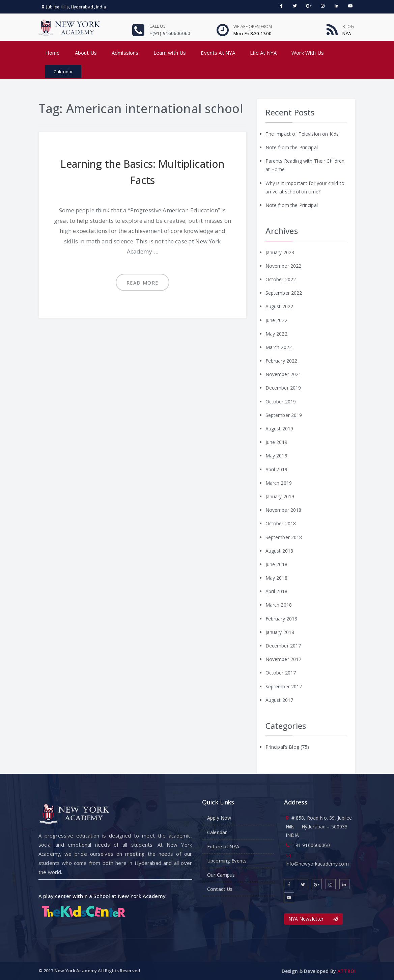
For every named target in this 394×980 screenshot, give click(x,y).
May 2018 (276, 578)
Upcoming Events (227, 861)
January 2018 (280, 632)
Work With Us (308, 53)
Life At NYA (263, 53)
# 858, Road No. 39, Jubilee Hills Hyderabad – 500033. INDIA (319, 826)
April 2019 (276, 469)
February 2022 (282, 361)
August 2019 (279, 429)
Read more (143, 283)
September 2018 (284, 537)
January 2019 (280, 496)
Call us (157, 26)
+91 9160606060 (311, 845)
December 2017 (283, 646)
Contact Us (220, 889)
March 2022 (279, 347)
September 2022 (284, 293)
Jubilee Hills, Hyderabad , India (74, 7)
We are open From (253, 27)
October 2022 (281, 279)
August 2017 (279, 700)
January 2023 (280, 252)
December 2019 (283, 388)
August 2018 (279, 551)
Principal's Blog (282, 747)
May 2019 (276, 456)
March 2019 (279, 483)
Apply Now (219, 818)
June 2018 (276, 564)
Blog (348, 27)
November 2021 (284, 374)
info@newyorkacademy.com (317, 864)
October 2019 (281, 402)
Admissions (125, 53)
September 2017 (284, 686)
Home (53, 53)
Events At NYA (218, 53)
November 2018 (284, 510)
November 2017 (284, 659)
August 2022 (279, 306)
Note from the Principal (292, 147)
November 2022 (284, 266)
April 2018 (276, 591)
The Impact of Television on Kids (302, 134)
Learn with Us (170, 53)
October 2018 (281, 523)
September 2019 (284, 415)
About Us (86, 53)
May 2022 (276, 334)
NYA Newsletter (313, 919)
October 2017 (281, 673)
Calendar (63, 72)
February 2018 (282, 619)
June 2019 (276, 442)
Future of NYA (223, 846)
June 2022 (276, 320)
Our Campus (221, 875)
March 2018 (279, 605)
